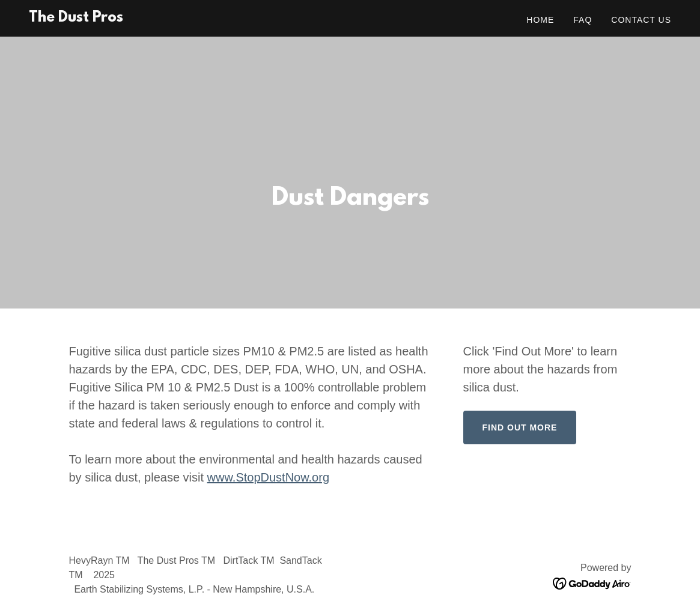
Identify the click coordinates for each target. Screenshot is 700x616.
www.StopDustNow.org (268, 477)
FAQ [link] (583, 20)
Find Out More (520, 427)
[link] (76, 18)
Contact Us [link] (641, 20)
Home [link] (540, 20)
